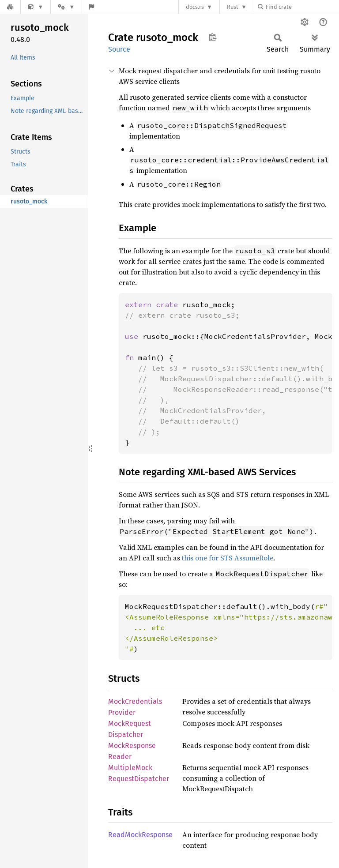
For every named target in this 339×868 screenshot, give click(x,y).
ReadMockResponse (140, 835)
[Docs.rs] (10, 7)
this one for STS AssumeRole (228, 558)
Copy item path (213, 37)
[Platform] (66, 7)
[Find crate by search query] (302, 7)
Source (119, 49)
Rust (233, 7)
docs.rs (195, 7)
